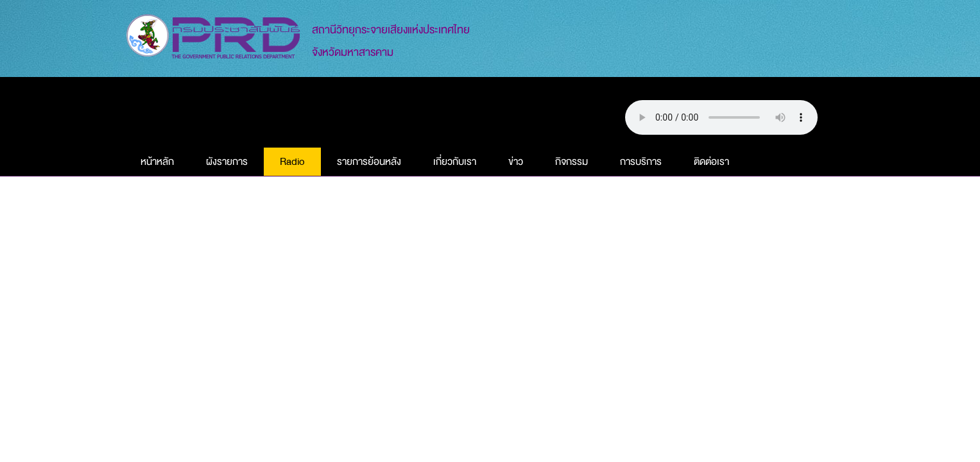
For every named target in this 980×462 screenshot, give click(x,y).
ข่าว (516, 162)
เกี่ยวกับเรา (455, 162)
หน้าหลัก (157, 162)
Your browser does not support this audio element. (721, 117)
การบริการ (641, 162)
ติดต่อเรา (711, 162)
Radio (292, 162)
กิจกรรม (572, 162)
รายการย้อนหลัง (369, 162)
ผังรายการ (227, 162)
